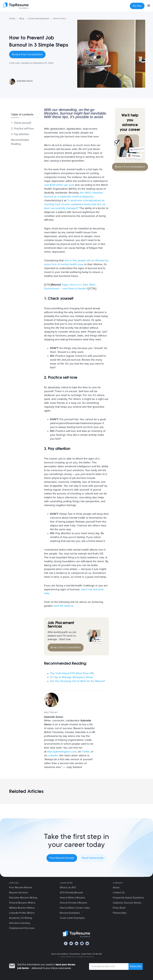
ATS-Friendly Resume (71, 893)
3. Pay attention (20, 134)
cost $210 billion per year (59, 185)
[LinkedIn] (76, 943)
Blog (22, 19)
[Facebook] (66, 943)
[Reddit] (87, 943)
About (116, 887)
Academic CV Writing (21, 918)
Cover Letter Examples (72, 918)
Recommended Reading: (20, 142)
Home (12, 19)
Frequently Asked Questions (128, 898)
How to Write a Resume (72, 898)
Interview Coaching (19, 923)
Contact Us (119, 893)
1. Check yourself (21, 123)
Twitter (86, 752)
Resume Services (18, 893)
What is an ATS (68, 887)
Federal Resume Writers (22, 903)
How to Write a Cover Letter (75, 908)
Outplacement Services (22, 928)
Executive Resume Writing (23, 898)
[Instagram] (82, 943)
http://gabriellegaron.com (62, 752)
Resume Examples (70, 913)
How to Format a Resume (73, 903)
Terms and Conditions (60, 954)
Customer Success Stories (127, 903)
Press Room (119, 908)
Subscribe (136, 966)
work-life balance (63, 606)
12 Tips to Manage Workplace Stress (72, 677)
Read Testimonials (93, 858)
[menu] (149, 6)
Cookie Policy (86, 954)
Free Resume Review (62, 858)
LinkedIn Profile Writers (22, 913)
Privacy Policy (75, 954)
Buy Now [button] (137, 6)
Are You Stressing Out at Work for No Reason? (77, 681)
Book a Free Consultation (27, 55)
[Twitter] (71, 943)
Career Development (39, 19)
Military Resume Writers (22, 908)
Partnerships (120, 913)
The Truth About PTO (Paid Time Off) (72, 673)
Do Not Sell (97, 954)
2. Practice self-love (22, 128)
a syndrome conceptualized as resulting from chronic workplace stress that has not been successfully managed (75, 204)
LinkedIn (53, 755)
